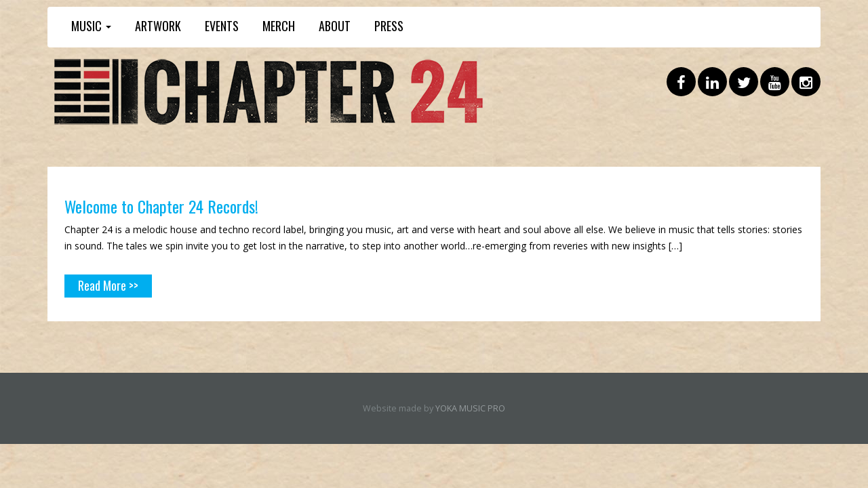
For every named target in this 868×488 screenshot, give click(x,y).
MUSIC (91, 26)
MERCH (279, 26)
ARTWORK (158, 26)
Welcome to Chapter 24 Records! (162, 206)
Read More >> (108, 285)
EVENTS (222, 26)
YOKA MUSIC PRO (470, 408)
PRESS (389, 26)
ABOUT (335, 26)
